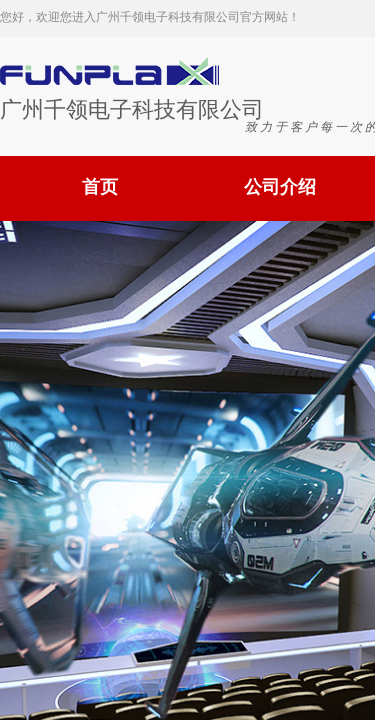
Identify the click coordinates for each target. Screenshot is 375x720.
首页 (100, 187)
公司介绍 (280, 187)
